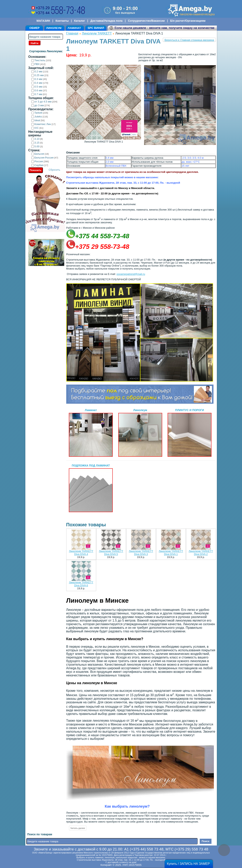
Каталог (79, 21)
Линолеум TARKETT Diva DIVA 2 (201, 553)
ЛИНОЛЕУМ (54, 28)
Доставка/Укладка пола (106, 21)
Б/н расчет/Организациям (188, 21)
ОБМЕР (34, 28)
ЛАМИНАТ (74, 28)
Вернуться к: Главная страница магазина (189, 40)
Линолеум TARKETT (97, 33)
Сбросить (54, 170)
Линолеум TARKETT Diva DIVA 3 (141, 553)
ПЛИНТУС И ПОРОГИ (190, 433)
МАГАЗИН (43, 21)
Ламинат (91, 433)
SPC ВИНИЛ (96, 28)
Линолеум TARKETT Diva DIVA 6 (81, 584)
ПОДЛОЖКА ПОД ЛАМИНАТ (91, 488)
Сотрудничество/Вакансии (146, 21)
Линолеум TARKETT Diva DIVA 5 (111, 553)
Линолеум (140, 433)
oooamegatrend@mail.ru (131, 274)
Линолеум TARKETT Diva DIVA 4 (81, 553)
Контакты (62, 21)
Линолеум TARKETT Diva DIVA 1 (171, 553)
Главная (72, 33)
